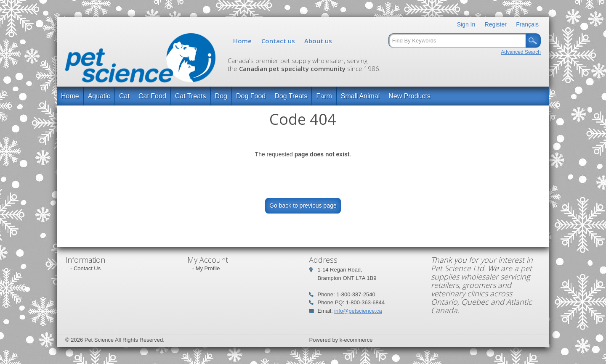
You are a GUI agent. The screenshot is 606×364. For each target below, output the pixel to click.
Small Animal (360, 96)
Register (496, 24)
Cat (124, 96)
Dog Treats (291, 96)
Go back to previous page (303, 206)
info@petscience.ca (358, 311)
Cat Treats (191, 96)
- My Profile (206, 268)
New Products (409, 96)
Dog (221, 96)
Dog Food (251, 96)
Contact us (278, 41)
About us (318, 41)
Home (242, 41)
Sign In (466, 24)
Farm (324, 96)
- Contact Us (85, 268)
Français (527, 24)
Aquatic (99, 96)
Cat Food (152, 96)
